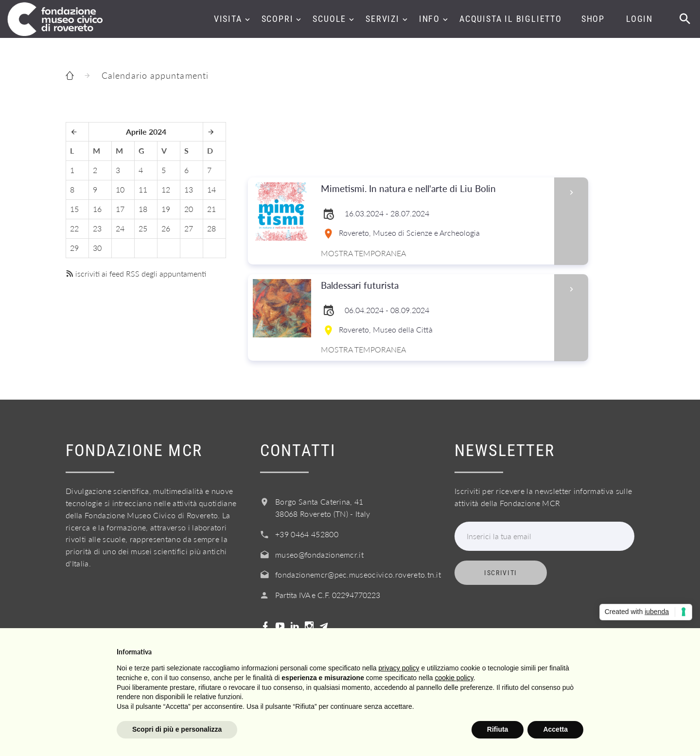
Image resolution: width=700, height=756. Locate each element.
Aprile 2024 (146, 132)
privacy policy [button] (399, 668)
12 (166, 189)
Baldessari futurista (434, 286)
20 (189, 209)
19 (166, 209)
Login (639, 19)
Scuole (329, 19)
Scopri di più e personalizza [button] (177, 729)
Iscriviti (501, 573)
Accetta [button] (555, 729)
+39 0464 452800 (307, 534)
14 (211, 189)
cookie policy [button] (454, 678)
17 (120, 209)
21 (211, 209)
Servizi (383, 19)
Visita (228, 19)
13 (189, 189)
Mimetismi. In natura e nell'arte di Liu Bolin (434, 189)
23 (97, 228)
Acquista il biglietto (511, 19)
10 (120, 189)
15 (74, 209)
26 (166, 228)
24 (120, 228)
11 (143, 189)
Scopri (278, 19)
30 (97, 248)
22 (74, 228)
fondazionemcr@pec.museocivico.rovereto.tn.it (358, 574)
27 (189, 228)
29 (74, 248)
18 (143, 209)
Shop (593, 19)
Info (429, 19)
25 (143, 228)
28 (211, 228)
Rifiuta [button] (498, 729)
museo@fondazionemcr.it (319, 554)
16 (97, 209)
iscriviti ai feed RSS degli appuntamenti (136, 273)
